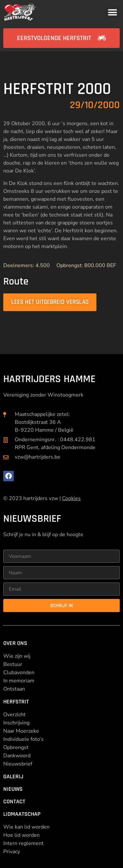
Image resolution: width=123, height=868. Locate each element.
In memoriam (19, 681)
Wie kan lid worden (26, 827)
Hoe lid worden (21, 835)
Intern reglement (23, 843)
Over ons (15, 643)
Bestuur (13, 664)
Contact (14, 801)
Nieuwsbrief (18, 764)
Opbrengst (16, 747)
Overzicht (14, 715)
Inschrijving (16, 723)
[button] (112, 12)
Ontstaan (14, 689)
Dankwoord (17, 756)
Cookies (71, 498)
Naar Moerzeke (21, 731)
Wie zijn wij (17, 656)
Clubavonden (19, 673)
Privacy (12, 852)
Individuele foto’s (23, 739)
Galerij (13, 777)
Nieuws (13, 789)
